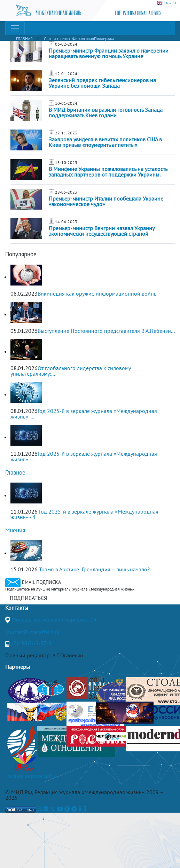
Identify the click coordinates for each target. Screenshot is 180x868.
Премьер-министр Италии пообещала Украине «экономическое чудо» (106, 201)
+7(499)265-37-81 (33, 643)
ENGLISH (167, 3)
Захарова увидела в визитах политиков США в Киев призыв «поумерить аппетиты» (105, 142)
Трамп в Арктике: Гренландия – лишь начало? (94, 569)
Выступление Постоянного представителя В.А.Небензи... (106, 331)
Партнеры (18, 667)
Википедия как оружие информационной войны (98, 294)
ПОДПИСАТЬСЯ (28, 598)
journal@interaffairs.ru (32, 632)
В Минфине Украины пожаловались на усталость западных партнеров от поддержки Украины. (108, 172)
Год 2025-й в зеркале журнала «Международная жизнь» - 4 (84, 514)
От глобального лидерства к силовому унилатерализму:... (71, 371)
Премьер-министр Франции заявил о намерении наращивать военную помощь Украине (109, 53)
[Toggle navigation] (15, 28)
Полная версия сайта (31, 776)
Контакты (17, 608)
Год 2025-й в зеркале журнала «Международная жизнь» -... (84, 414)
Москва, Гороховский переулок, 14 (54, 619)
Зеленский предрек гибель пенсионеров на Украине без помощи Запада (102, 83)
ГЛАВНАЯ (24, 38)
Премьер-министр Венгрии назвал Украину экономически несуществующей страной (101, 231)
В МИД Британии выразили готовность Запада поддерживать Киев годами (106, 112)
